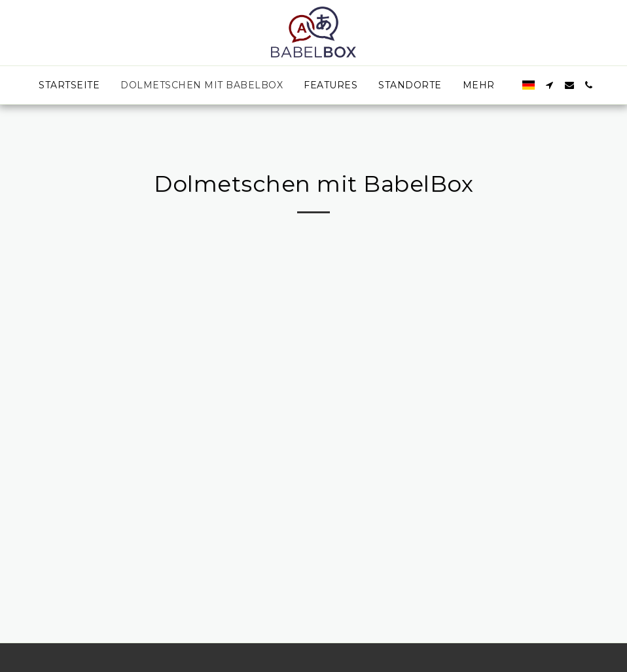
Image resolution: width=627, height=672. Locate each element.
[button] (550, 85)
